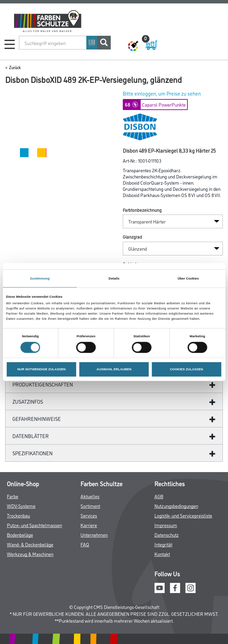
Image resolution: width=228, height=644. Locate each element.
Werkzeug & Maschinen (30, 554)
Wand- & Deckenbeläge (30, 544)
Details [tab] (114, 279)
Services (89, 515)
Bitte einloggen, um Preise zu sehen (162, 93)
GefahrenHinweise (37, 419)
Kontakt (162, 554)
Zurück (15, 67)
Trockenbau (18, 515)
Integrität (163, 544)
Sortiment (90, 506)
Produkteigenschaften (43, 384)
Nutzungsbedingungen (176, 506)
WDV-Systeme (21, 506)
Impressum (166, 525)
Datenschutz (167, 534)
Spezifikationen (32, 453)
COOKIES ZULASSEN (186, 369)
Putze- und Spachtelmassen (34, 525)
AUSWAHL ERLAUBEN (114, 369)
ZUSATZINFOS (28, 401)
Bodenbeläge (20, 534)
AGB (159, 496)
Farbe (13, 496)
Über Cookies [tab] (188, 279)
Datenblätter (31, 436)
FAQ (85, 544)
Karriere (89, 525)
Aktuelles (90, 496)
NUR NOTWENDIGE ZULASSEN (41, 369)
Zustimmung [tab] (40, 279)
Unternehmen (94, 534)
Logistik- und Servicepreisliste (183, 515)
